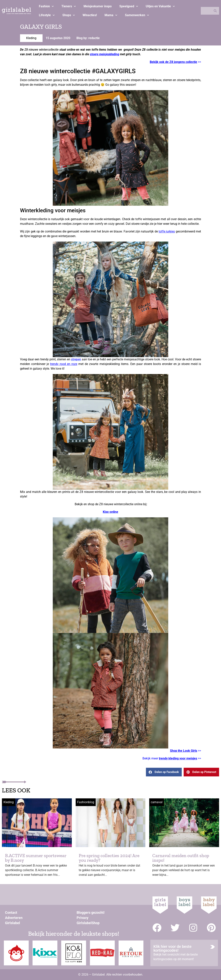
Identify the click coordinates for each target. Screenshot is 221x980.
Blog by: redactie (88, 38)
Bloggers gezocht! (91, 912)
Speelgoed (129, 6)
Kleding (31, 38)
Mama (111, 15)
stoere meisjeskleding (105, 54)
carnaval (157, 802)
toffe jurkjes (167, 231)
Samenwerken (137, 15)
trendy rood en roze (64, 364)
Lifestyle (47, 15)
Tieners (69, 6)
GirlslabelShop (88, 923)
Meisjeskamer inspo (98, 6)
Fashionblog (86, 802)
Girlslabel (13, 923)
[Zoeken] (215, 11)
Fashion (46, 6)
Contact (11, 912)
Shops (69, 15)
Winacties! (90, 15)
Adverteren (14, 918)
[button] (164, 772)
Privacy (82, 918)
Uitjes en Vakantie (160, 6)
